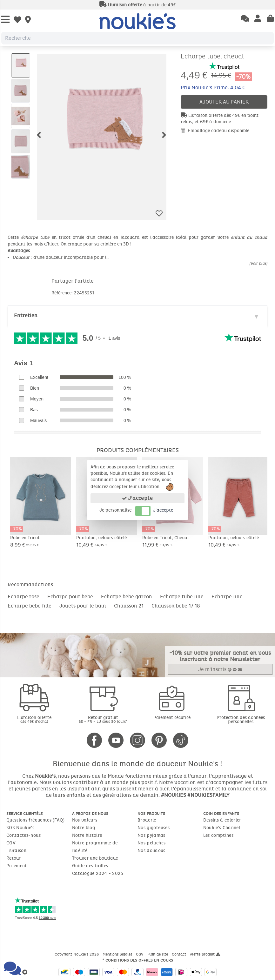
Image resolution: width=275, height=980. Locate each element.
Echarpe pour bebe (70, 597)
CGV (11, 843)
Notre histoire (87, 835)
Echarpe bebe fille (30, 606)
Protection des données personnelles (241, 720)
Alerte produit (205, 954)
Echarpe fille (227, 597)
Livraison (16, 851)
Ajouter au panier (224, 102)
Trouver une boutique (95, 858)
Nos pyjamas (151, 835)
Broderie (147, 820)
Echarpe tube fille (182, 597)
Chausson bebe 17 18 (176, 606)
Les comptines (218, 835)
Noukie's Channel (222, 828)
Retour (14, 858)
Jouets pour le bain (83, 606)
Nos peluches (151, 843)
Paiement (17, 866)
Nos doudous (151, 851)
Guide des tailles (90, 866)
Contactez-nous (23, 835)
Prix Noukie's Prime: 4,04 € (213, 87)
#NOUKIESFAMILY (208, 795)
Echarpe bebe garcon (127, 597)
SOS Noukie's (20, 828)
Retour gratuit (103, 719)
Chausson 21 (129, 606)
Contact (180, 954)
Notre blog (84, 828)
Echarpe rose (23, 597)
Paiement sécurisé (172, 718)
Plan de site (158, 954)
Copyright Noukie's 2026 (77, 954)
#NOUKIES (174, 795)
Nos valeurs (85, 820)
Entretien (26, 315)
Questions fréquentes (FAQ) (35, 820)
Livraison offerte (34, 719)
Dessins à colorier (222, 820)
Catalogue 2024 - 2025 (98, 873)
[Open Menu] (5, 20)
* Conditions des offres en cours (138, 960)
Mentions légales (118, 954)
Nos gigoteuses (154, 828)
